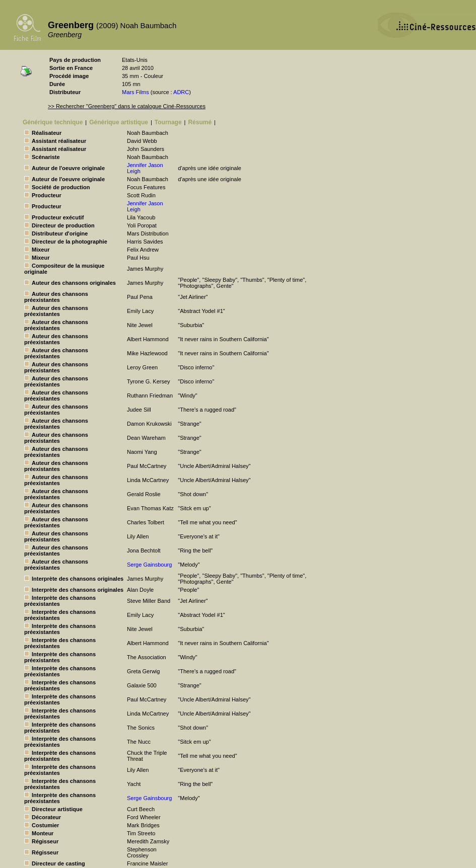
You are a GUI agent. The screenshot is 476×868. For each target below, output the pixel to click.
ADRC (181, 92)
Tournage (168, 122)
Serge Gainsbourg (149, 565)
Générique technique (53, 122)
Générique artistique (119, 122)
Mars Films (135, 92)
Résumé (200, 122)
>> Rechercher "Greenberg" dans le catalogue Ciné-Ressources (127, 106)
